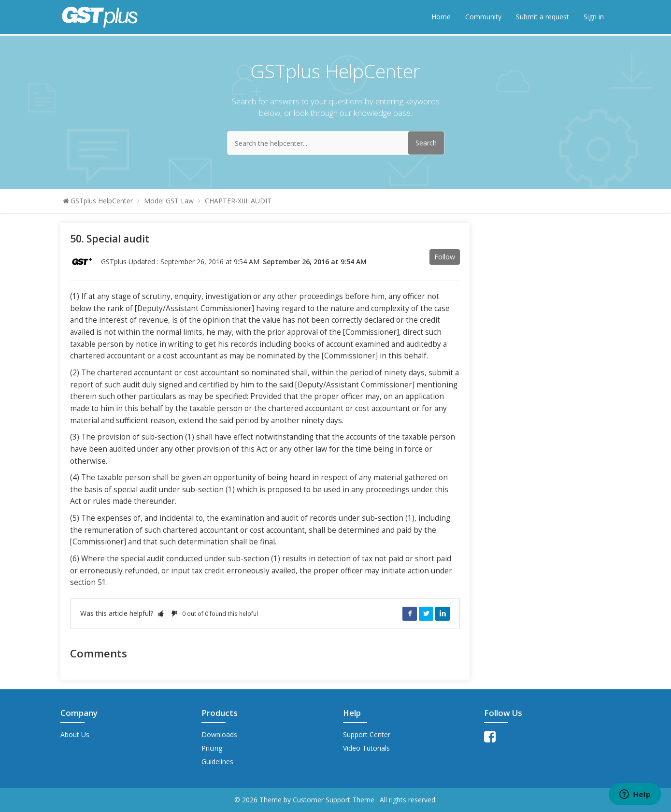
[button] (161, 613)
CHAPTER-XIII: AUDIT (238, 201)
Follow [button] (445, 257)
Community (483, 17)
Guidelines (217, 762)
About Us (75, 734)
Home (441, 17)
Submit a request (543, 17)
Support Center (367, 734)
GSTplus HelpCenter (102, 201)
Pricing (212, 748)
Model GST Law (169, 201)
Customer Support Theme (335, 800)
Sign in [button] (594, 17)
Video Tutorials (366, 748)
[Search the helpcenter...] (336, 143)
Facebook (410, 613)
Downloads (219, 734)
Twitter (426, 613)
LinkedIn (443, 613)
